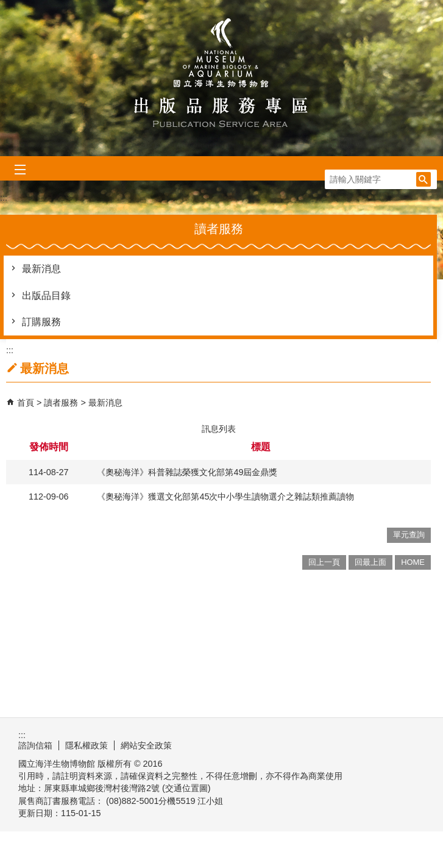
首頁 (26, 403)
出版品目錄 (46, 296)
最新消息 (41, 269)
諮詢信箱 (35, 745)
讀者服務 (62, 403)
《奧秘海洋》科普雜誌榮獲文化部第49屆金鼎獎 (187, 472)
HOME (413, 562)
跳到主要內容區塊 (6, 6)
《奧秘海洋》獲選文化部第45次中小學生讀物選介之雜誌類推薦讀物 (225, 497)
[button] (424, 179)
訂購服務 (41, 322)
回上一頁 (324, 562)
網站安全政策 (146, 745)
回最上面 (370, 562)
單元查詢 (409, 535)
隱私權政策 (87, 745)
